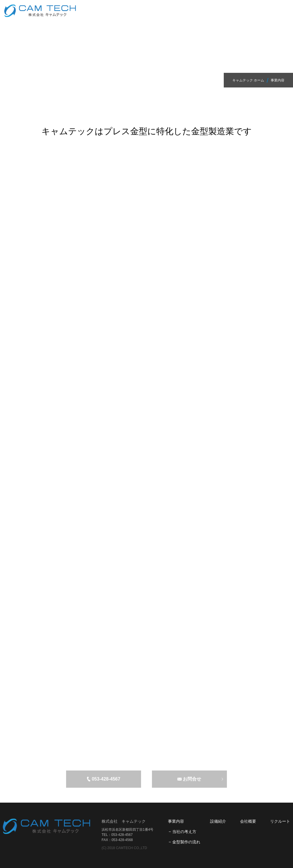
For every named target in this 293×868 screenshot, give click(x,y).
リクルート (280, 821)
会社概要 (248, 821)
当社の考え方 (184, 832)
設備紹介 (218, 821)
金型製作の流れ (186, 842)
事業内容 (176, 821)
